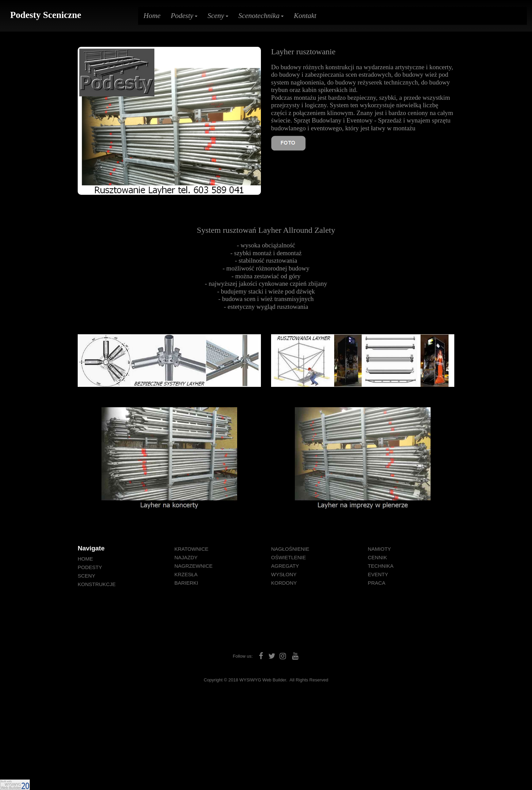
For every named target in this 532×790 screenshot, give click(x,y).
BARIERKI (186, 583)
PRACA (377, 583)
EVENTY (378, 574)
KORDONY (284, 583)
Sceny (218, 16)
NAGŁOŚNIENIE (290, 549)
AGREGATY (285, 566)
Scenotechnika (261, 16)
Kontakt (305, 16)
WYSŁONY (284, 574)
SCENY (87, 576)
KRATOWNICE (191, 549)
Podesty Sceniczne (46, 15)
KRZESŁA (186, 574)
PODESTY (90, 567)
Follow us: (243, 656)
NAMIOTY (379, 549)
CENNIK (377, 557)
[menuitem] (121, 559)
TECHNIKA (381, 566)
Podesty (184, 16)
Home (152, 16)
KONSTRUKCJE (97, 584)
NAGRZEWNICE (194, 566)
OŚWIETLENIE (289, 557)
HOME (85, 559)
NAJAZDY (186, 557)
